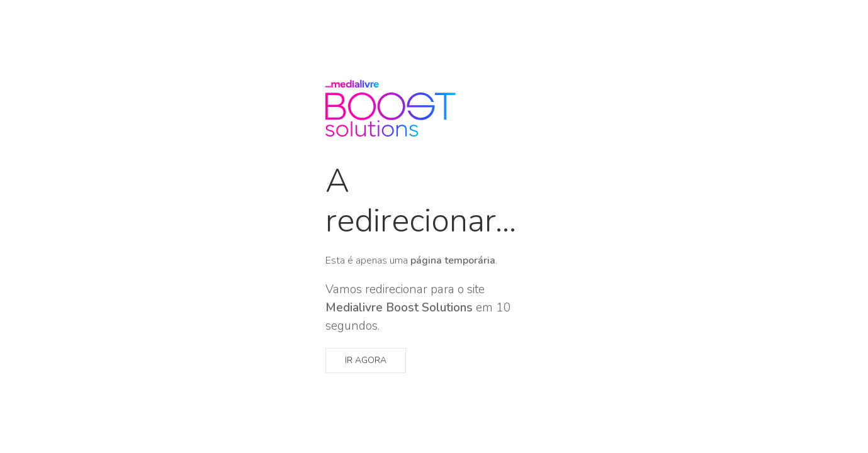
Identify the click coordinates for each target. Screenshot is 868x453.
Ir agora (366, 360)
